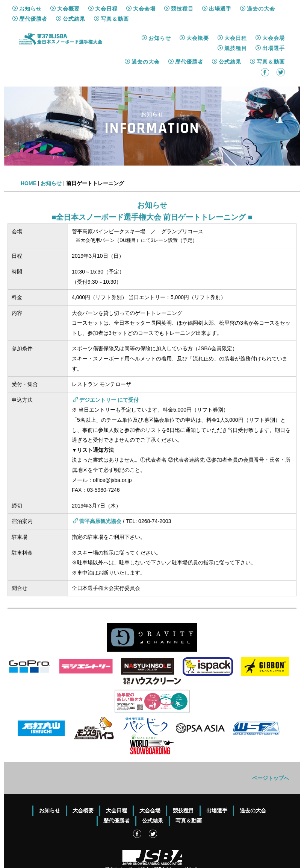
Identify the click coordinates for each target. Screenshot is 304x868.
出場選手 (270, 24)
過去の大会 (142, 38)
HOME (29, 160)
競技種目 (232, 24)
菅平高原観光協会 (97, 497)
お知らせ (156, 14)
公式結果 (227, 38)
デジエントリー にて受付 (106, 376)
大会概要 (194, 14)
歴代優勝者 (186, 38)
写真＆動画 (267, 38)
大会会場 (270, 14)
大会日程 (232, 14)
